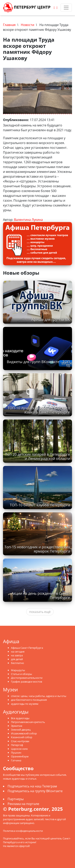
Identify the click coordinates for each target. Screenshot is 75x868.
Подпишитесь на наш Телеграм (32, 786)
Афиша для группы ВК (51, 319)
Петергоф (17, 745)
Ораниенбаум (20, 756)
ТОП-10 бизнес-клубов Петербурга (40, 505)
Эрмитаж (17, 726)
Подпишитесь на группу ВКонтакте (35, 791)
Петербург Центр (27, 8)
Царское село (19, 749)
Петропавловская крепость (28, 722)
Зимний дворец (21, 730)
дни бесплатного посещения (29, 700)
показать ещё (40, 612)
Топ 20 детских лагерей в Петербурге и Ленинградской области (38, 456)
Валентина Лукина (28, 220)
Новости (27, 25)
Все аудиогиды (20, 718)
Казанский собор (22, 737)
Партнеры (16, 799)
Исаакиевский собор (24, 733)
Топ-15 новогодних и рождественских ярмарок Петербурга (37, 549)
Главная (9, 25)
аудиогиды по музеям (25, 704)
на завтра (17, 655)
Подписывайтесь (13, 838)
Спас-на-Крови (20, 741)
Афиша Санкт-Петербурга (27, 648)
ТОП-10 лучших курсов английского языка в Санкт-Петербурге (39, 410)
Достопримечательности (27, 678)
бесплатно (17, 663)
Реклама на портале (23, 804)
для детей (17, 659)
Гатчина (16, 760)
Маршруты (18, 670)
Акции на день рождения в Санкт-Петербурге (41, 595)
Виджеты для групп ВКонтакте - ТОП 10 (38, 364)
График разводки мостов (26, 682)
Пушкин (16, 753)
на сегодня (18, 652)
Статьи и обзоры (21, 674)
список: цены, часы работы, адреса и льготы (39, 696)
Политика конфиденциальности (23, 831)
